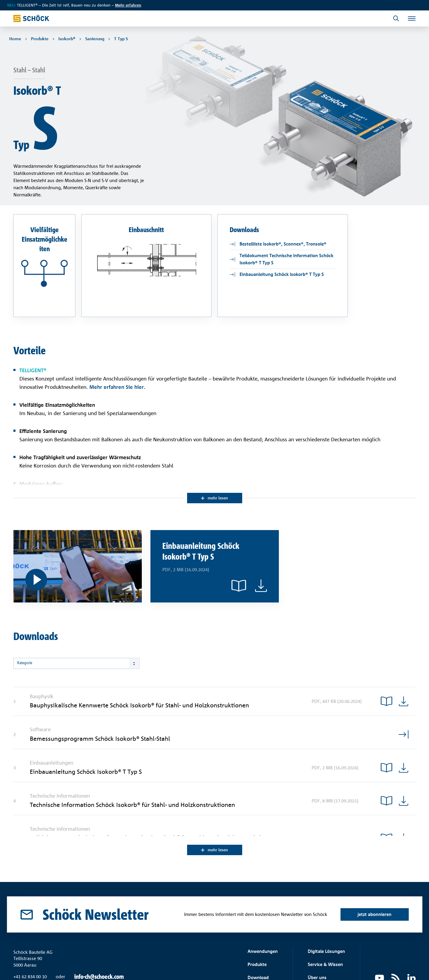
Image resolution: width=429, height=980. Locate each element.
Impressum (405, 967)
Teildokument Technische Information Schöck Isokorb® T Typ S (286, 220)
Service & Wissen (325, 927)
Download (258, 940)
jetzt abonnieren (374, 876)
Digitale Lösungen (326, 913)
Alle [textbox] (21, 625)
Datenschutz (378, 967)
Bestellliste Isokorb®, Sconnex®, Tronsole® (283, 205)
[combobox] (76, 625)
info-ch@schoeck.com (99, 939)
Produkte (257, 927)
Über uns (317, 940)
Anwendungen (263, 913)
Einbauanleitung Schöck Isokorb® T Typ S (282, 236)
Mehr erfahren (128, 5)
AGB (357, 967)
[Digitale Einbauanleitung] (78, 528)
